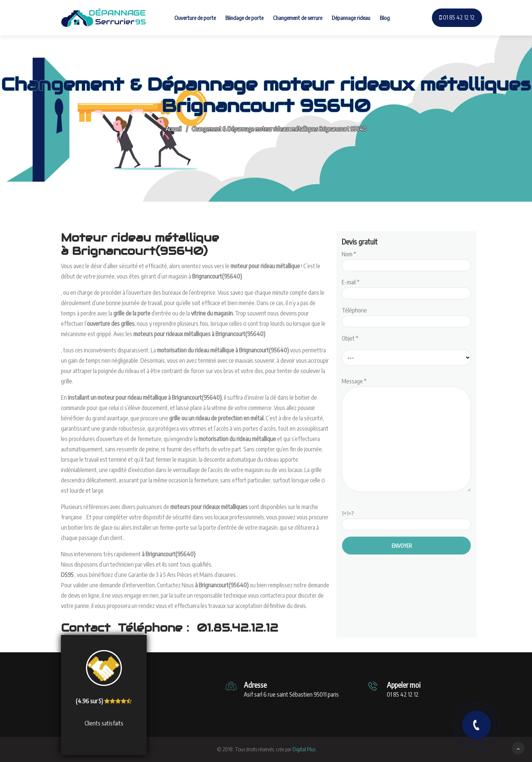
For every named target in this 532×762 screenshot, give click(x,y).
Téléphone (406, 316)
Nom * (406, 260)
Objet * (350, 338)
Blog (385, 18)
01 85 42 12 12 (457, 17)
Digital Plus (304, 749)
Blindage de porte (244, 18)
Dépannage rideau (351, 18)
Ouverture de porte (195, 18)
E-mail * (406, 288)
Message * (406, 435)
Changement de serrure (298, 18)
